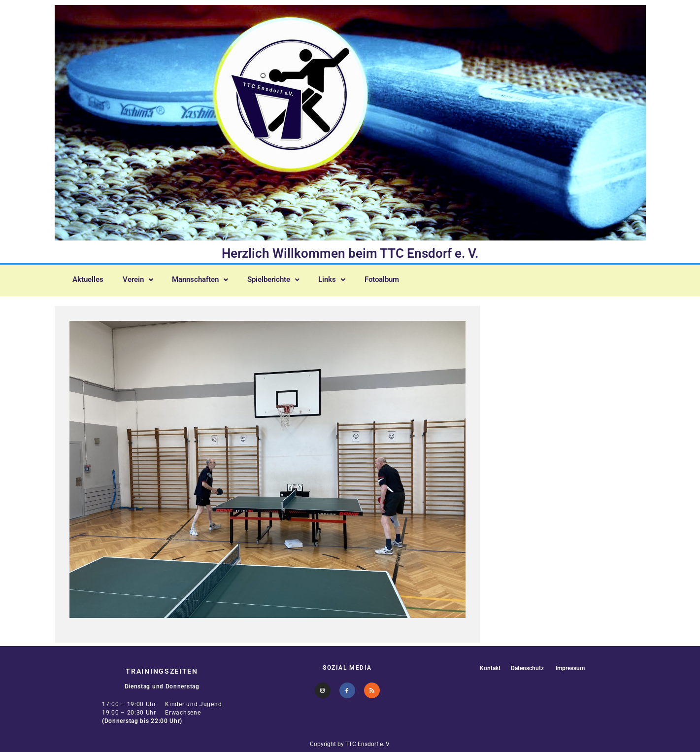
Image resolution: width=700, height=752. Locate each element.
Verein (143, 278)
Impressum (572, 668)
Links (352, 278)
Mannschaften (211, 278)
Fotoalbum (406, 278)
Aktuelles (90, 278)
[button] (143, 278)
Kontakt (487, 668)
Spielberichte (290, 278)
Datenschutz (526, 668)
